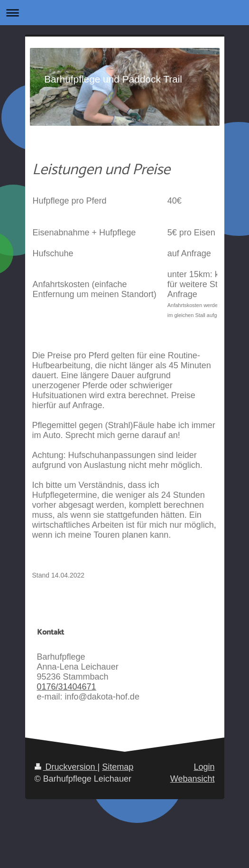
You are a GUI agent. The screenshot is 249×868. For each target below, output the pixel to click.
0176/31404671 (67, 687)
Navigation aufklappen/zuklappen (124, 13)
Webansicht (193, 779)
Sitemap (118, 767)
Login (204, 767)
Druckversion (66, 767)
